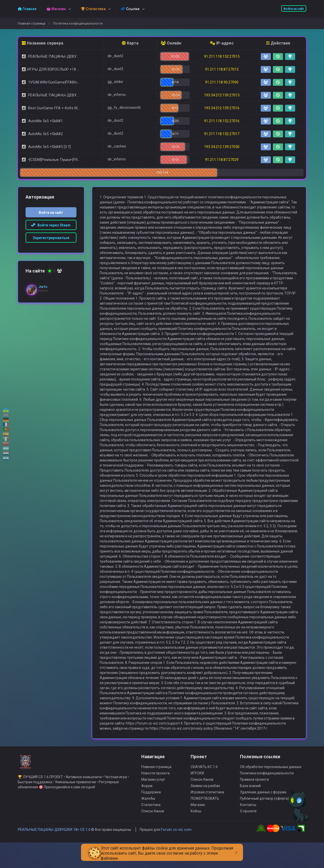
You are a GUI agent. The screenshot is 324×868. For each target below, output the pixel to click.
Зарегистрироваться (51, 238)
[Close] (236, 849)
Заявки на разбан (205, 810)
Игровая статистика (207, 817)
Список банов (153, 836)
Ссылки (130, 9)
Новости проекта (155, 798)
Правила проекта (254, 804)
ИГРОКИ (197, 798)
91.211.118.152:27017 (222, 134)
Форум (147, 810)
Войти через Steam (51, 225)
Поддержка (151, 817)
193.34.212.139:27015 (222, 95)
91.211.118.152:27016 (222, 121)
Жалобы (148, 823)
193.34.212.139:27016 (222, 108)
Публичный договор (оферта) (265, 823)
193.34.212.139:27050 (222, 147)
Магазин (198, 829)
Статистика (151, 829)
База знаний (250, 810)
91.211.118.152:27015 (222, 56)
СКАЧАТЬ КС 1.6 (204, 791)
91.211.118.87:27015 (222, 69)
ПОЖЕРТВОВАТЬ (205, 823)
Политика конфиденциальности (267, 798)
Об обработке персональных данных (271, 791)
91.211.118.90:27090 (222, 82)
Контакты (248, 829)
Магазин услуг (153, 804)
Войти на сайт (294, 9)
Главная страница (32, 23)
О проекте (248, 836)
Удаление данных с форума (263, 817)
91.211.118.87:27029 (222, 160)
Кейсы (196, 836)
